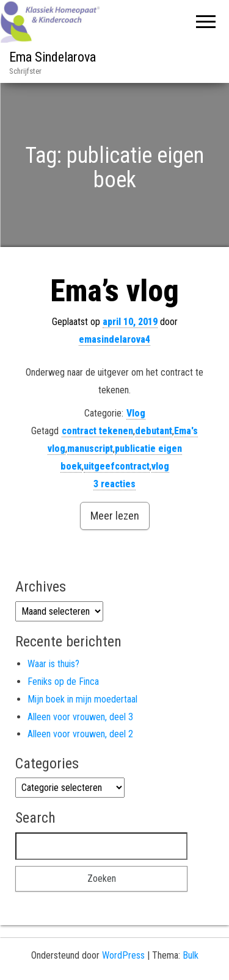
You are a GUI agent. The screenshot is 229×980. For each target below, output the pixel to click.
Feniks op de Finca (63, 681)
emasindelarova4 (114, 339)
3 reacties (114, 484)
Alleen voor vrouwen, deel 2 (80, 734)
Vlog (136, 413)
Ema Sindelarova (53, 57)
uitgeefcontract (117, 466)
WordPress (123, 955)
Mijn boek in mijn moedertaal (82, 699)
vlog (160, 466)
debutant (154, 431)
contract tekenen (97, 431)
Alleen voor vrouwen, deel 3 (80, 717)
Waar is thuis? (53, 664)
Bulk (191, 955)
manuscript (90, 449)
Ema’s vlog (114, 291)
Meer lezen (115, 516)
